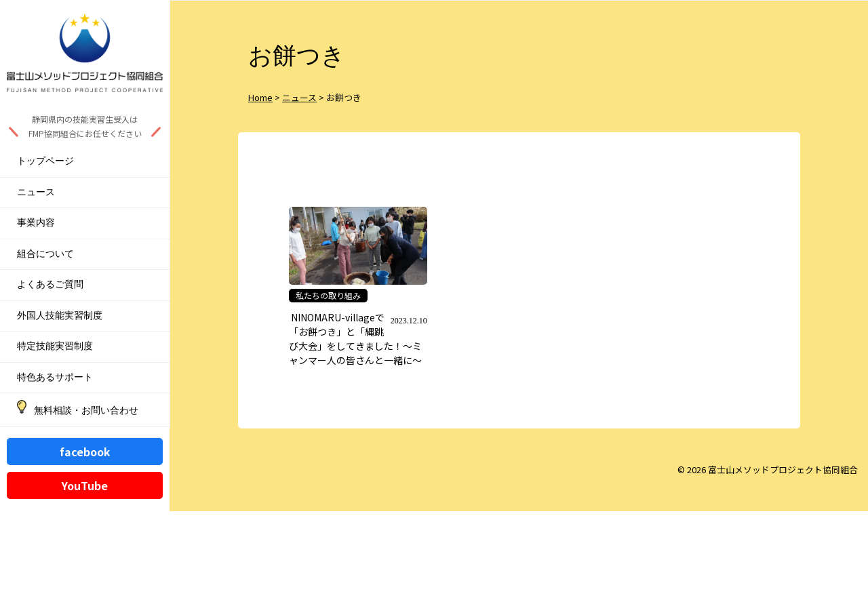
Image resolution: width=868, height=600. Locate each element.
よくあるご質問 (50, 284)
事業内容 (36, 223)
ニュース (36, 192)
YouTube (85, 485)
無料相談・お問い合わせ (86, 411)
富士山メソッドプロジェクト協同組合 (783, 469)
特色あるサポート (55, 377)
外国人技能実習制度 (60, 316)
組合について (45, 254)
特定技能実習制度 (55, 346)
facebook (85, 452)
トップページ (45, 161)
